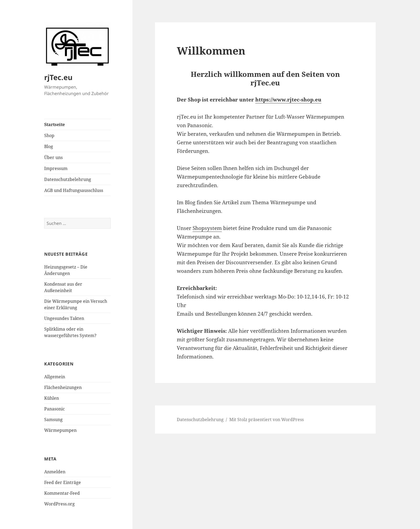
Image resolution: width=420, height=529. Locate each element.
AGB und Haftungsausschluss (74, 190)
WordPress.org (59, 504)
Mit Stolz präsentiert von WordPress (267, 420)
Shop (49, 135)
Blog (49, 146)
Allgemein (55, 377)
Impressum (56, 168)
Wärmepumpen (60, 430)
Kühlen (52, 398)
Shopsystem (207, 228)
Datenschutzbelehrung (68, 179)
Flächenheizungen (63, 387)
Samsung (53, 420)
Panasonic (55, 409)
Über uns (53, 157)
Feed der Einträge (63, 482)
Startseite (55, 124)
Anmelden (55, 472)
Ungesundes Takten (64, 318)
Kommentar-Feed (62, 493)
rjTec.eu (58, 77)
